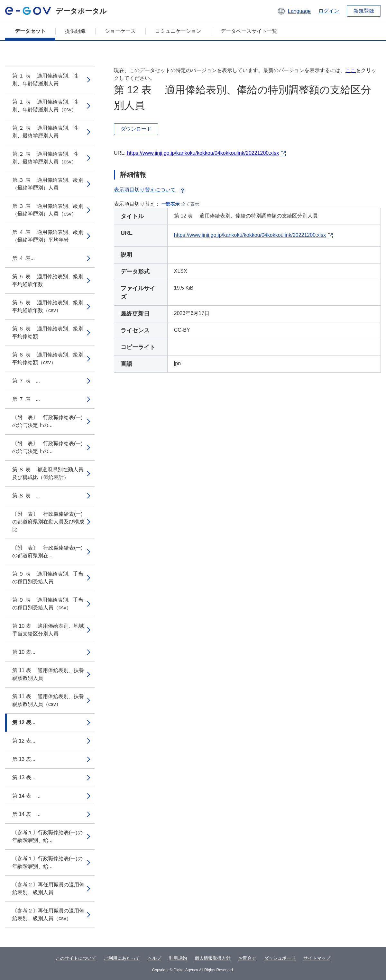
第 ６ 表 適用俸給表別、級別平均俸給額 (48, 333)
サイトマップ (317, 958)
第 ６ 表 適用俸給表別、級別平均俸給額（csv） (48, 359)
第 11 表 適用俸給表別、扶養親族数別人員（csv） (48, 700)
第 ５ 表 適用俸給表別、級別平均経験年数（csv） (48, 306)
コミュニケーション (178, 31)
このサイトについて (76, 958)
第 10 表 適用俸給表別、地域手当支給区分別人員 (48, 630)
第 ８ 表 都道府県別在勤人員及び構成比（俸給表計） (48, 473)
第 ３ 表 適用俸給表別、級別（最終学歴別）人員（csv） (48, 210)
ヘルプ (154, 958)
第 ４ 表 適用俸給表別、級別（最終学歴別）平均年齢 (48, 236)
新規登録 (364, 11)
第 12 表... (24, 722)
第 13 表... (24, 759)
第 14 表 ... (26, 796)
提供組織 (75, 31)
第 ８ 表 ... (26, 496)
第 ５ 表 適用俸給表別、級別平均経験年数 (48, 280)
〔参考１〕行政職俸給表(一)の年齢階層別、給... (47, 836)
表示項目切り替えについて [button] (150, 190)
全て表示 (190, 204)
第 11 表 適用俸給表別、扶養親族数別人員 (48, 674)
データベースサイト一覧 (249, 31)
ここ (351, 70)
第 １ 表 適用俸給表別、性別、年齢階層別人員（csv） (45, 106)
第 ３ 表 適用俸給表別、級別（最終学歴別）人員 (48, 184)
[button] (294, 11)
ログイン (329, 11)
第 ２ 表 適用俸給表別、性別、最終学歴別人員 (45, 132)
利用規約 (178, 958)
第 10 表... (24, 652)
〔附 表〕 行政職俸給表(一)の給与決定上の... (47, 421)
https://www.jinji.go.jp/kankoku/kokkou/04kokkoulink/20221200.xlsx (203, 153)
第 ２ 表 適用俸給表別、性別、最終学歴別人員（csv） (45, 158)
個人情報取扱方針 (213, 958)
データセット (30, 31)
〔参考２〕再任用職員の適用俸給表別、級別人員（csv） (48, 915)
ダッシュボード (280, 958)
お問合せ (247, 958)
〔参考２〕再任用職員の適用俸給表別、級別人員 (48, 888)
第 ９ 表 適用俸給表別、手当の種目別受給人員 (48, 578)
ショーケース (120, 31)
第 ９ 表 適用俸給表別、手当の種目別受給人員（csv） (48, 604)
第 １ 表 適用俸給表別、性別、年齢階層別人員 (45, 80)
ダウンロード (136, 129)
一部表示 (170, 204)
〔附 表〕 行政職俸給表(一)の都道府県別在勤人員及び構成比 (48, 522)
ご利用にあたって (122, 958)
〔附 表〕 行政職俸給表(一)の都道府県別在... (47, 552)
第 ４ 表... (23, 258)
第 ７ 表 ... (26, 381)
